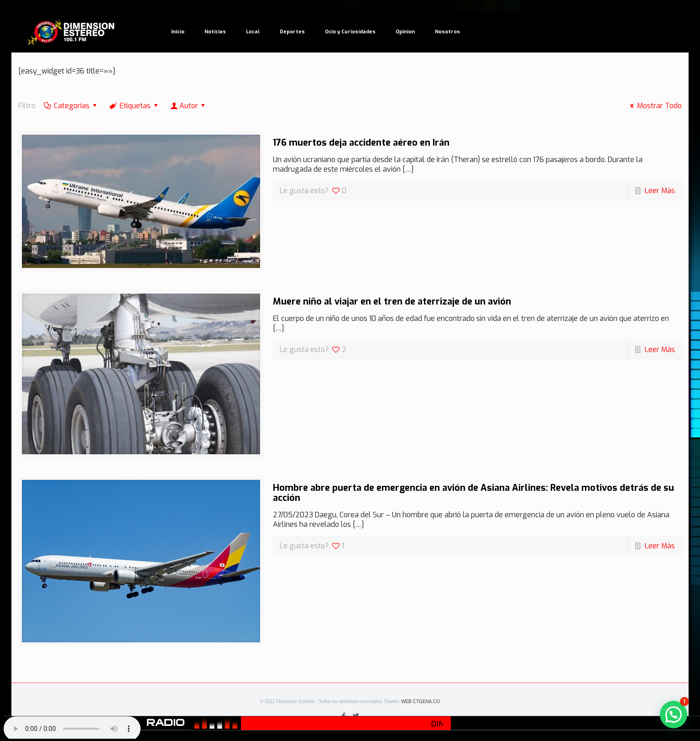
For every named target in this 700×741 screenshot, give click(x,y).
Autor (188, 106)
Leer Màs (660, 191)
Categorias (71, 106)
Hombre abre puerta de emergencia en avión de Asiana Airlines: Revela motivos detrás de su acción (473, 493)
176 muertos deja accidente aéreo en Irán (361, 143)
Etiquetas (135, 106)
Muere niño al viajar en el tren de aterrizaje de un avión (392, 302)
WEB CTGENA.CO (421, 702)
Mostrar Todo (654, 106)
